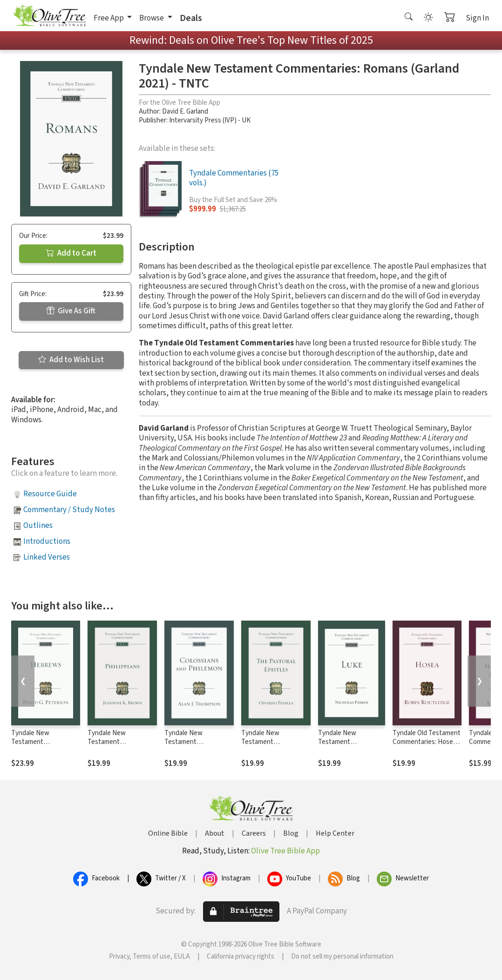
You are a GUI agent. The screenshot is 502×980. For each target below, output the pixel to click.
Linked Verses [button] (47, 557)
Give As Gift (71, 311)
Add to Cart (71, 253)
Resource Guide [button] (50, 494)
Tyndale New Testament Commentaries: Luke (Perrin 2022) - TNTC (348, 746)
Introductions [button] (47, 541)
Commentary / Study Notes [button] (69, 510)
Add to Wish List (71, 360)
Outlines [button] (38, 526)
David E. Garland (185, 112)
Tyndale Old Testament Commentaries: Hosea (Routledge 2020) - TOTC (427, 746)
